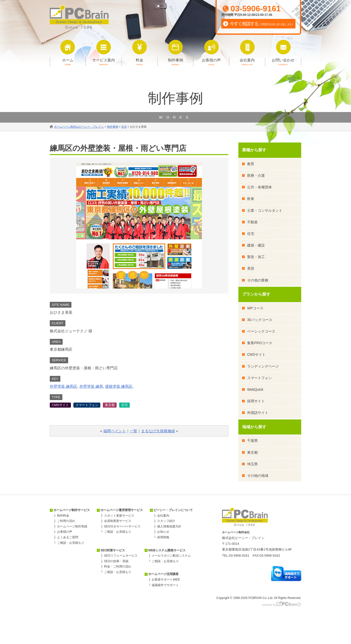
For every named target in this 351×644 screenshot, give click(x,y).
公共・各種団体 (259, 187)
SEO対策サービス (113, 550)
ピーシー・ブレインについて (173, 510)
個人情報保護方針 (169, 526)
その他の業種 (258, 280)
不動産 (252, 222)
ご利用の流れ (66, 521)
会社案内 (163, 516)
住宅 (124, 405)
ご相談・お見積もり (71, 543)
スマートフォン (87, 405)
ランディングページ (263, 366)
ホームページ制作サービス (72, 510)
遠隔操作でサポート (165, 585)
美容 (251, 268)
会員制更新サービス (118, 521)
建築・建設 (256, 245)
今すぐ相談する (262, 24)
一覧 (134, 431)
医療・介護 (256, 175)
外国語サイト (258, 413)
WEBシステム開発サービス (167, 550)
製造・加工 (256, 257)
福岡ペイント (115, 431)
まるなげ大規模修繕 (158, 431)
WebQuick (255, 389)
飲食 (251, 199)
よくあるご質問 (68, 537)
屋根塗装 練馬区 (119, 386)
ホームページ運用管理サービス (122, 510)
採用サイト (256, 401)
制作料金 (63, 516)
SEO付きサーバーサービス (122, 526)
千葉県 (252, 441)
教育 (251, 164)
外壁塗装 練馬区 (63, 386)
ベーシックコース (261, 331)
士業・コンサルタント (265, 210)
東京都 (110, 405)
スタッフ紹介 (166, 521)
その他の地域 (258, 476)
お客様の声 (65, 532)
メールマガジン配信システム (171, 556)
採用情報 (163, 537)
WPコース (255, 308)
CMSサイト (60, 405)
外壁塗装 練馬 (91, 386)
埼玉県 (252, 464)
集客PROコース (260, 343)
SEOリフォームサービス (121, 556)
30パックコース (260, 320)
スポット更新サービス (119, 516)
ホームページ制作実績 (72, 526)
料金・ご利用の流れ (118, 566)
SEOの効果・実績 (116, 561)
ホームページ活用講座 (163, 574)
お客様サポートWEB (166, 580)
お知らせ (163, 532)
